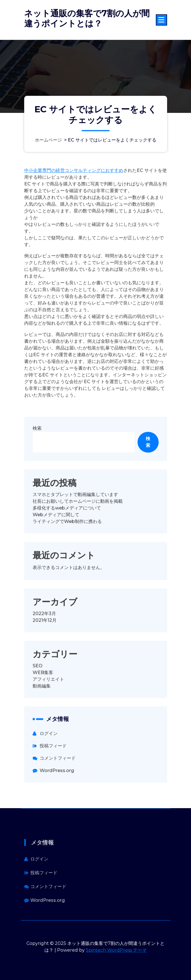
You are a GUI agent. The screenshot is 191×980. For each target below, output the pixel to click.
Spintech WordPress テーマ (116, 950)
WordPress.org (57, 797)
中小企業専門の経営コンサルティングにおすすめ (74, 197)
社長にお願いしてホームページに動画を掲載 (78, 527)
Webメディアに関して (56, 541)
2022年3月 (44, 640)
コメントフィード (58, 784)
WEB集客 (43, 699)
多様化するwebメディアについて (67, 534)
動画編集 (42, 712)
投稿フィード (53, 772)
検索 (37, 454)
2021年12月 (45, 647)
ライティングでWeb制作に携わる (67, 548)
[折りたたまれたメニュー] (161, 20)
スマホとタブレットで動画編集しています (75, 521)
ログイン (49, 760)
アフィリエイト (48, 706)
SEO (38, 692)
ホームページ (48, 140)
